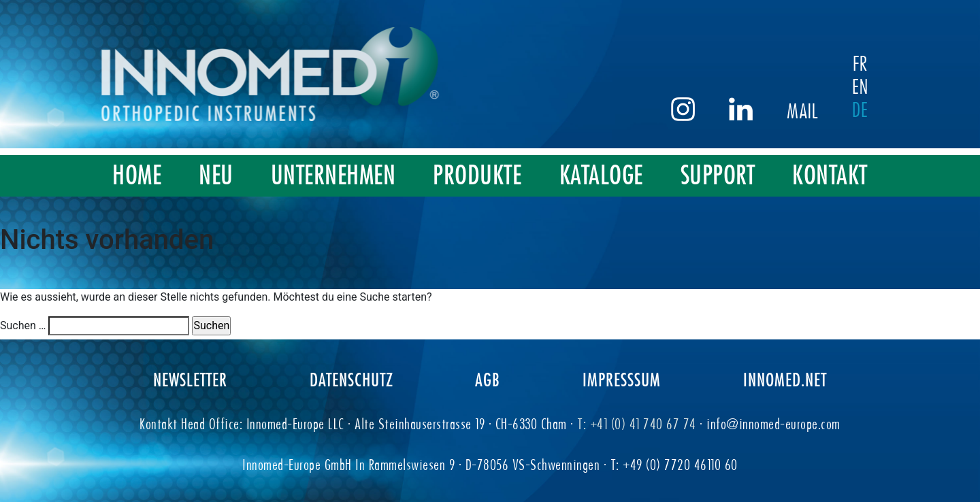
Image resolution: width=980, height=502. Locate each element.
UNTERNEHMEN (333, 175)
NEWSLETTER (190, 380)
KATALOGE (601, 175)
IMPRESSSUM (622, 380)
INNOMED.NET (785, 380)
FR (873, 63)
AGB (488, 380)
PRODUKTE (477, 175)
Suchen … (23, 325)
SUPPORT (718, 175)
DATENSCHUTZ (352, 380)
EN (873, 86)
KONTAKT (830, 175)
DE (873, 110)
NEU (216, 175)
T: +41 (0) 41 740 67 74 (638, 424)
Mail (816, 111)
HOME (137, 175)
